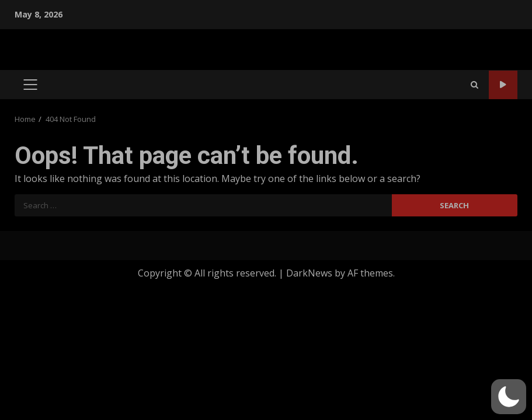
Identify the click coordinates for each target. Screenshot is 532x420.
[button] (509, 397)
